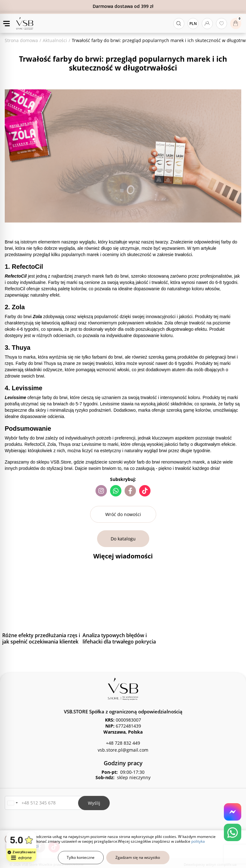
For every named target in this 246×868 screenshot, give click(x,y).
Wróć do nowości (123, 514)
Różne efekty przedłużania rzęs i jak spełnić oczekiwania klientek (41, 638)
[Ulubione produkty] (221, 24)
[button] (12, 803)
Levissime (16, 397)
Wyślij (94, 803)
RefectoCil (16, 276)
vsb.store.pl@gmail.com (123, 750)
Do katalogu (123, 539)
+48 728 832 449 (123, 743)
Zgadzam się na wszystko (138, 857)
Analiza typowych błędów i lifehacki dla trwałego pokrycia (119, 638)
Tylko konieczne (81, 857)
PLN (193, 24)
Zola (38, 317)
